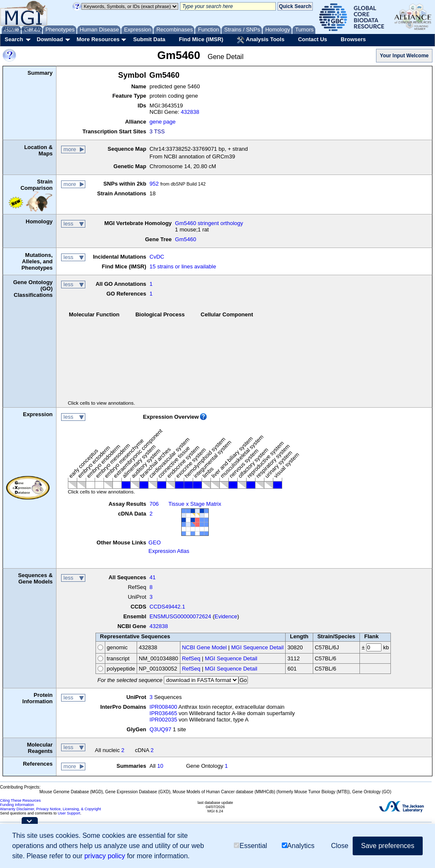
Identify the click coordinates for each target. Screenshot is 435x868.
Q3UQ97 (160, 729)
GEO (155, 542)
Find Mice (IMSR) (201, 39)
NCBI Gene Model (205, 647)
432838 (190, 112)
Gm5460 (185, 239)
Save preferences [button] (388, 846)
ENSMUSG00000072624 (180, 616)
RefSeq (191, 658)
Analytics (298, 846)
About (9, 29)
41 (152, 577)
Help (24, 29)
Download (50, 39)
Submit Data (149, 39)
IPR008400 (163, 707)
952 (154, 184)
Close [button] (340, 846)
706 (154, 504)
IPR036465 (163, 713)
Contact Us (313, 39)
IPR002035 (163, 720)
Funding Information (17, 805)
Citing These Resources (20, 800)
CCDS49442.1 (167, 607)
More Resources (98, 39)
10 (160, 766)
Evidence (226, 616)
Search (14, 39)
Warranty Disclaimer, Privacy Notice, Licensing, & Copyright (51, 809)
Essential (250, 846)
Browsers (353, 39)
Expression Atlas (169, 551)
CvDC (157, 257)
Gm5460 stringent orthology (209, 223)
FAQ (38, 29)
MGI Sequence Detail (258, 647)
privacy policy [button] (105, 856)
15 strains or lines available (183, 266)
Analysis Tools (261, 40)
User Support (69, 813)
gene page (162, 122)
